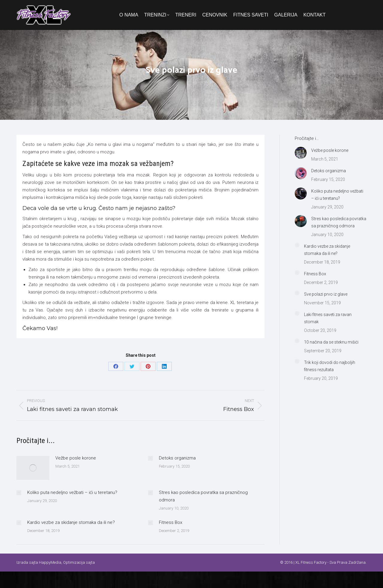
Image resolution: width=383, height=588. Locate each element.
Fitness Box (171, 522)
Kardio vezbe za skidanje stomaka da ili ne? (71, 522)
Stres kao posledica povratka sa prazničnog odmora (203, 496)
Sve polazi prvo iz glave (326, 294)
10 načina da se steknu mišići (331, 342)
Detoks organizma (177, 458)
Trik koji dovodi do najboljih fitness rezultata (330, 366)
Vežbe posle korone (76, 458)
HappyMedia (50, 562)
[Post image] (33, 468)
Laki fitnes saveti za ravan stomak (328, 318)
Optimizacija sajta (79, 562)
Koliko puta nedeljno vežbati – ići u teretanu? (72, 492)
